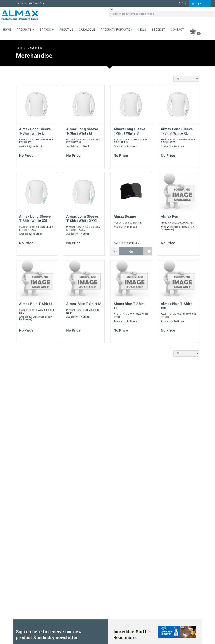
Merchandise (35, 48)
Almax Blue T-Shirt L (36, 304)
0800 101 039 (36, 4)
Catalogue (87, 30)
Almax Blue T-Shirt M (84, 304)
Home (7, 30)
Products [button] (25, 30)
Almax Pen (170, 216)
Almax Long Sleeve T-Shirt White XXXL (82, 219)
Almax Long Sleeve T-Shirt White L (35, 131)
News (142, 30)
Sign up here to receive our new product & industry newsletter (49, 635)
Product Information (117, 30)
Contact (177, 30)
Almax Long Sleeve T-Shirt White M (82, 131)
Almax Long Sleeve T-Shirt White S (130, 131)
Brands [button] (47, 30)
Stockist (158, 30)
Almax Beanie (125, 216)
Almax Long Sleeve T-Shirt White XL (177, 131)
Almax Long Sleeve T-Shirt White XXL (35, 219)
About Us (66, 30)
